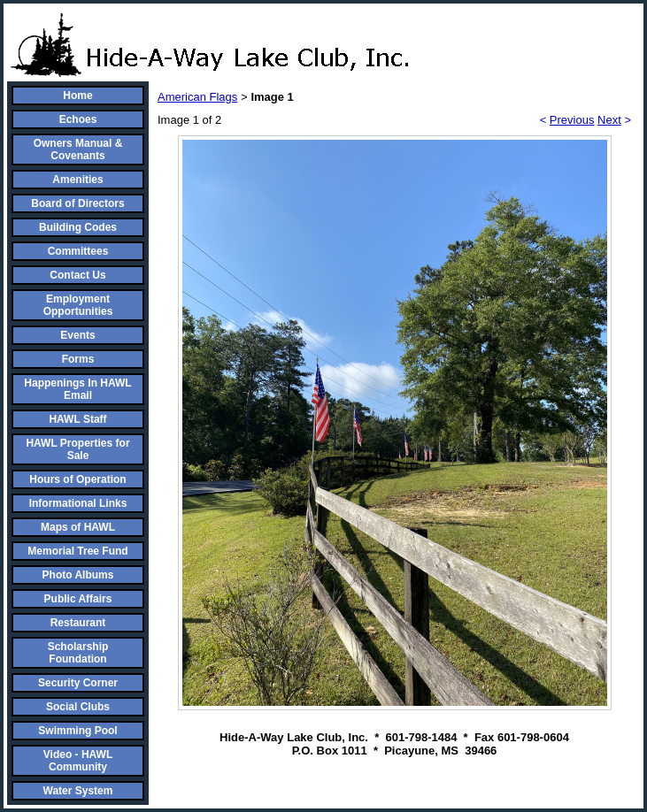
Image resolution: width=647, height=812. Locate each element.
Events (77, 335)
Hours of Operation (77, 479)
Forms (78, 359)
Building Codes (78, 227)
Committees (78, 251)
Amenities (77, 180)
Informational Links (78, 503)
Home (77, 96)
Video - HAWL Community (78, 761)
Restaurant (78, 623)
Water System (78, 791)
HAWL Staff (77, 419)
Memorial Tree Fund (77, 551)
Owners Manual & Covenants (78, 149)
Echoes (78, 119)
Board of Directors (77, 203)
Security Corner (78, 683)
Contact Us (77, 275)
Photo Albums (78, 575)
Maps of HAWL (78, 527)
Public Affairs (78, 599)
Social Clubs (78, 707)
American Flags (197, 97)
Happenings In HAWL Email (77, 389)
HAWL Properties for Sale (77, 449)
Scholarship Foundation (78, 653)
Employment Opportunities (78, 305)
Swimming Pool (77, 731)
